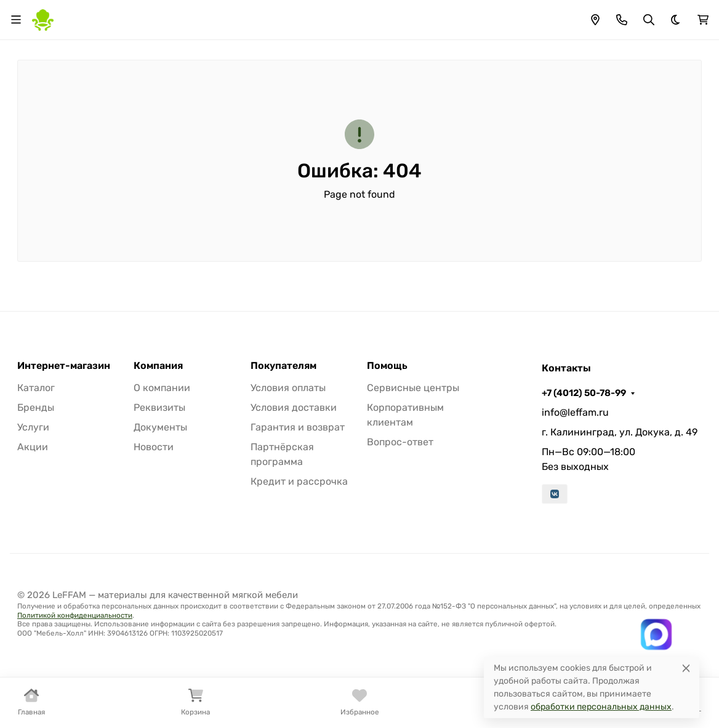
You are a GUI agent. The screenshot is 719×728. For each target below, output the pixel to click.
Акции (33, 447)
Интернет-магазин (64, 366)
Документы (160, 427)
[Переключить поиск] (649, 20)
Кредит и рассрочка (299, 481)
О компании (162, 388)
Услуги (33, 427)
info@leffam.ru (575, 412)
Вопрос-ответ (400, 442)
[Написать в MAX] (656, 634)
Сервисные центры (413, 388)
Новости (154, 447)
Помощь (387, 366)
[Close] (686, 668)
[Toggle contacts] (622, 20)
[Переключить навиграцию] (16, 20)
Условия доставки (294, 407)
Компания (158, 366)
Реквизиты (159, 407)
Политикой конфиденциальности (75, 615)
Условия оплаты (288, 388)
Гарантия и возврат (298, 427)
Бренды (36, 407)
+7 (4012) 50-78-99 (584, 393)
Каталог (36, 388)
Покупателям (283, 366)
